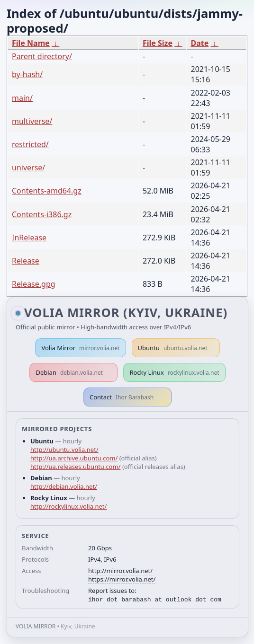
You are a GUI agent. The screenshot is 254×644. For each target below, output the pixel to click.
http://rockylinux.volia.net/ (68, 506)
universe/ (28, 168)
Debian (69, 372)
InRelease (29, 238)
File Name (31, 43)
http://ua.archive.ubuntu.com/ (74, 458)
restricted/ (30, 144)
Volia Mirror (80, 348)
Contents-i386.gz (42, 214)
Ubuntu (173, 348)
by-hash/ (27, 74)
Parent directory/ (42, 56)
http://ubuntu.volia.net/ (64, 450)
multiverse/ (32, 121)
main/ (22, 98)
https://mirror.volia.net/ (122, 579)
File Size (158, 43)
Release (26, 261)
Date (200, 43)
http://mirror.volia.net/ (120, 571)
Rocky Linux (174, 372)
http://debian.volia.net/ (64, 486)
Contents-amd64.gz (47, 191)
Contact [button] (122, 397)
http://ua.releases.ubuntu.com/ (75, 467)
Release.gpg (34, 284)
